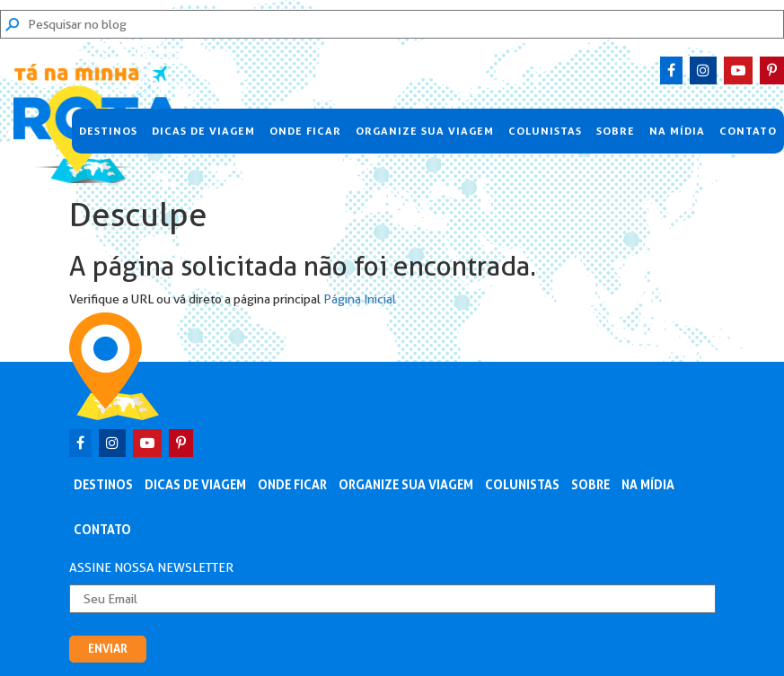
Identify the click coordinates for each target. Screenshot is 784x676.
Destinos (108, 131)
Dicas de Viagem (203, 131)
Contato (748, 131)
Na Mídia (677, 131)
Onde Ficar (305, 131)
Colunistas (545, 131)
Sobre (616, 131)
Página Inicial (360, 299)
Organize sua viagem (425, 131)
